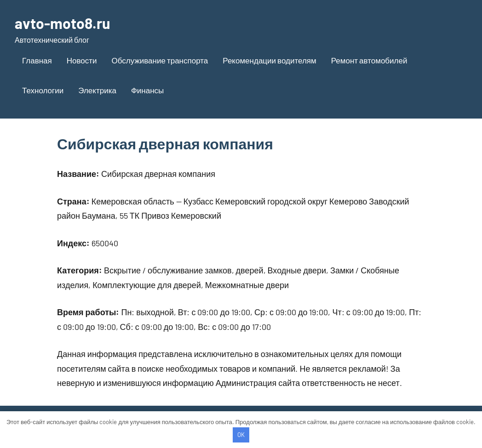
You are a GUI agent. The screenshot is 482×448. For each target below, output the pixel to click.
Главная (37, 60)
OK (241, 435)
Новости (82, 60)
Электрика (97, 90)
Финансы (147, 90)
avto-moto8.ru (62, 23)
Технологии (43, 90)
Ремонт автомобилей (369, 60)
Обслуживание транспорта (160, 60)
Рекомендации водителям (269, 60)
